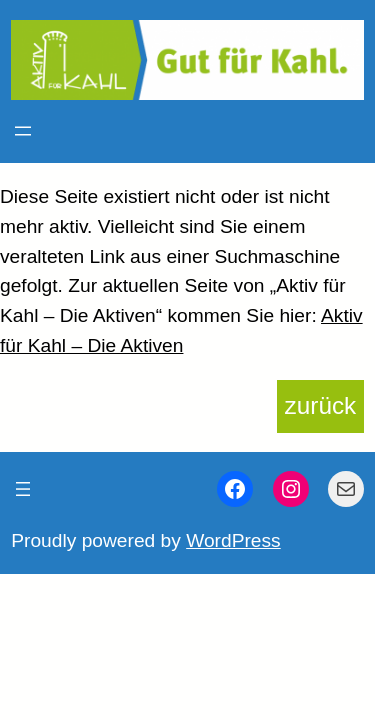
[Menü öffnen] (23, 131)
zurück (321, 405)
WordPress (233, 540)
